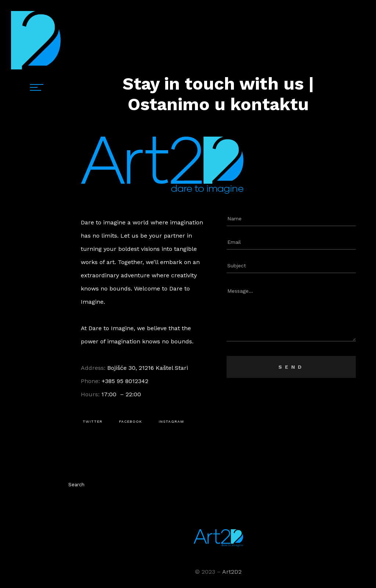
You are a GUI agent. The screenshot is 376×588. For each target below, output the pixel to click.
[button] (93, 422)
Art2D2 (232, 572)
